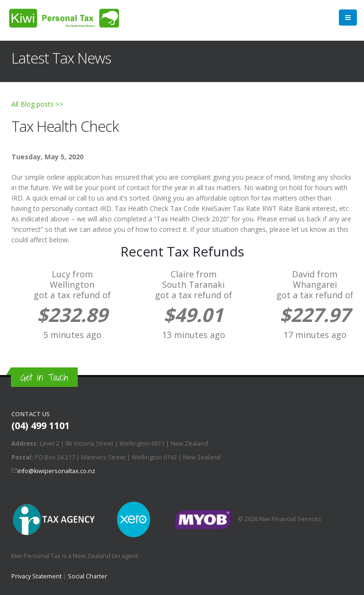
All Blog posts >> (37, 104)
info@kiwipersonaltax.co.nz (56, 471)
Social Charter (87, 576)
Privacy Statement (36, 576)
